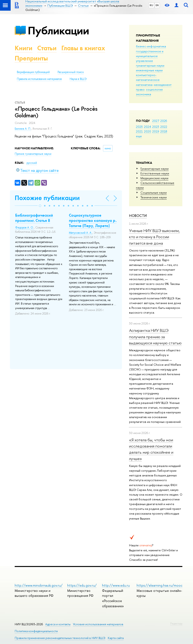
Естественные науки (155, 173)
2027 (156, 121)
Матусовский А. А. (81, 233)
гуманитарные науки (150, 65)
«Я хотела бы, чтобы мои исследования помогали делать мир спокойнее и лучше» (151, 449)
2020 (148, 131)
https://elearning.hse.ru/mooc (159, 585)
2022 (164, 127)
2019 (156, 131)
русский (32, 163)
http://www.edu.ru (116, 585)
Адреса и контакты (58, 624)
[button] (40, 206)
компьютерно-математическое (148, 77)
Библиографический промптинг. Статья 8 (34, 218)
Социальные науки (154, 192)
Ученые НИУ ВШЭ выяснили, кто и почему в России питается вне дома (154, 237)
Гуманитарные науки (155, 169)
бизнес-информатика (151, 46)
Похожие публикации (47, 198)
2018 (164, 131)
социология (154, 89)
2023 (156, 127)
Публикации (58, 30)
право (140, 89)
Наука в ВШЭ (78, 79)
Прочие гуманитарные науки (33, 154)
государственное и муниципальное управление (150, 56)
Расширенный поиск (71, 72)
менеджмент (163, 85)
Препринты (31, 58)
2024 (148, 127)
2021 (139, 131)
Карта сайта (116, 638)
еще (139, 136)
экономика (144, 94)
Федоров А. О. (25, 228)
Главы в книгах (83, 48)
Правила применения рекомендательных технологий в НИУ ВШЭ (60, 638)
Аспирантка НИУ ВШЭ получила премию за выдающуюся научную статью (155, 337)
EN (157, 5)
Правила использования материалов (39, 79)
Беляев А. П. (23, 129)
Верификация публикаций (33, 72)
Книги (24, 48)
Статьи (47, 48)
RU (151, 5)
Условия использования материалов (98, 624)
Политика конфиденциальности (36, 631)
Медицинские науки (154, 178)
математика (144, 85)
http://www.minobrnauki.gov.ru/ (39, 585)
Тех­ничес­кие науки (154, 197)
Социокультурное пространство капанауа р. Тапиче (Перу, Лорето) (93, 220)
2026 (164, 121)
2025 (139, 127)
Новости (138, 216)
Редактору (176, 623)
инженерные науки (149, 70)
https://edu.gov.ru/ (82, 585)
